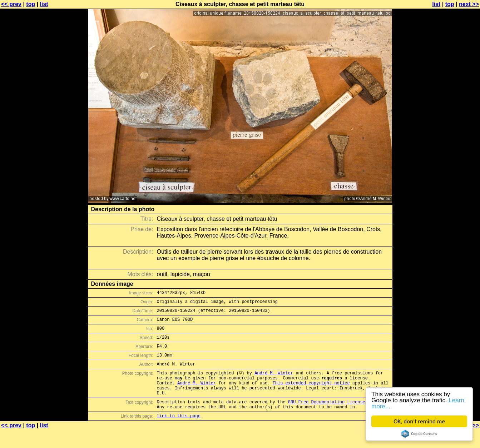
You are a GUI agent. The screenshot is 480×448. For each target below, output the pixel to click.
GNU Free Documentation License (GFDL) (336, 418)
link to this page (179, 434)
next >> (469, 4)
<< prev (11, 4)
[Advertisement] (451, 177)
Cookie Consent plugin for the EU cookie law (419, 434)
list (44, 4)
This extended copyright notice (311, 396)
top (31, 4)
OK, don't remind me (419, 421)
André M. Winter (274, 384)
